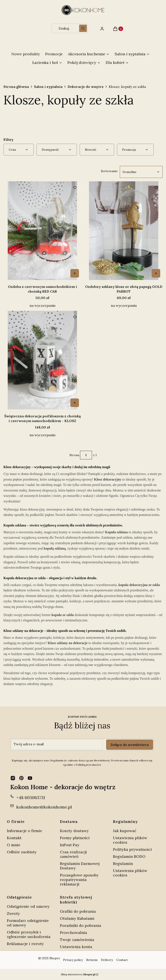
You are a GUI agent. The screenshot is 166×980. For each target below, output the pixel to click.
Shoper (55, 958)
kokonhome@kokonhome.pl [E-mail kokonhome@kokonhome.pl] (44, 807)
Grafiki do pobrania (78, 911)
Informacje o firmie (24, 831)
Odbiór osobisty (22, 852)
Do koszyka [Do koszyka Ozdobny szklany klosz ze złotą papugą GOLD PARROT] (156, 273)
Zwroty (13, 913)
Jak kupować (125, 831)
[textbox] (141, 172)
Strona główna (16, 87)
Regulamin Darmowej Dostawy (80, 866)
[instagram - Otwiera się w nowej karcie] (13, 778)
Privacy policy (73, 960)
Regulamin (123, 864)
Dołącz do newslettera (130, 745)
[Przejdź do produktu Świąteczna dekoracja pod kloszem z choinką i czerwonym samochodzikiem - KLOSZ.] (42, 360)
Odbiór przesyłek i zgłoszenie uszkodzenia (29, 934)
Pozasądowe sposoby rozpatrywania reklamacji (79, 880)
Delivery (107, 960)
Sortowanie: (110, 171)
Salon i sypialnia (48, 87)
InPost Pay (70, 845)
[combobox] (64, 28)
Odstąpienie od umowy (28, 906)
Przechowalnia (73, 933)
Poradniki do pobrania (81, 925)
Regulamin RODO (129, 856)
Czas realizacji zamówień (73, 854)
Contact (122, 960)
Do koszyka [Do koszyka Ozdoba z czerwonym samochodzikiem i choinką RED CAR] (75, 273)
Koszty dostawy (74, 831)
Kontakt (14, 838)
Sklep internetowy (78, 974)
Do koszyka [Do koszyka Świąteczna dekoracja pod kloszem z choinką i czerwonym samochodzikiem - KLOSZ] (75, 403)
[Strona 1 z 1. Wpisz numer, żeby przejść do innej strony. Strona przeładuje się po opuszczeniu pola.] (86, 455)
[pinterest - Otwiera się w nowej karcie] (21, 778)
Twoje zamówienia (77, 940)
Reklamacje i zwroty (25, 944)
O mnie (14, 845)
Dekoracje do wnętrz (86, 87)
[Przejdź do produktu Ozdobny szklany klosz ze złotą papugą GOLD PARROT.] (124, 231)
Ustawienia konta (76, 947)
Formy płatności (75, 838)
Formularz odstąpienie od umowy (28, 923)
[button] (83, 28)
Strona (74, 455)
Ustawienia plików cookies (130, 840)
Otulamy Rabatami (77, 918)
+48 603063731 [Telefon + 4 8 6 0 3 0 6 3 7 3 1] (31, 797)
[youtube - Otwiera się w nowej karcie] (30, 778)
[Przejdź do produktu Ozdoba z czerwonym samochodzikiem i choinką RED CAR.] (42, 231)
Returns (92, 960)
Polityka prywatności (132, 849)
